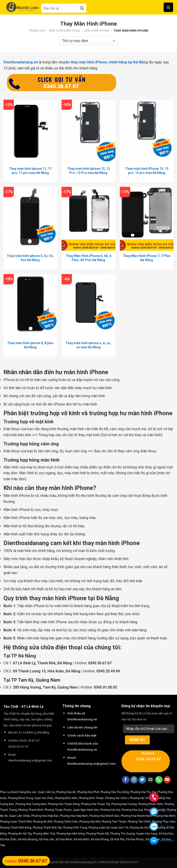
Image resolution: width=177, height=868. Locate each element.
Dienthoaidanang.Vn (83, 862)
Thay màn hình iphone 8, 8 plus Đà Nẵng (30, 345)
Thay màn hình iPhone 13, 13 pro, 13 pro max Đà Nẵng (147, 171)
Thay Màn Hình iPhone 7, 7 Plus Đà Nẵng (147, 258)
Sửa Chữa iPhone (97, 31)
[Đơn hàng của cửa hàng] (88, 41)
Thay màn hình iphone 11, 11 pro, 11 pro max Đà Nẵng (30, 171)
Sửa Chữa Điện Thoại (64, 31)
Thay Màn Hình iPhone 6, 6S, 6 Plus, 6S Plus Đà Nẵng (88, 258)
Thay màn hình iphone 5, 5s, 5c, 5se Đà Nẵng (30, 258)
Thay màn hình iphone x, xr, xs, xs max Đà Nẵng (88, 345)
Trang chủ (37, 31)
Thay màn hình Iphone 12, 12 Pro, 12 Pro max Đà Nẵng (88, 171)
